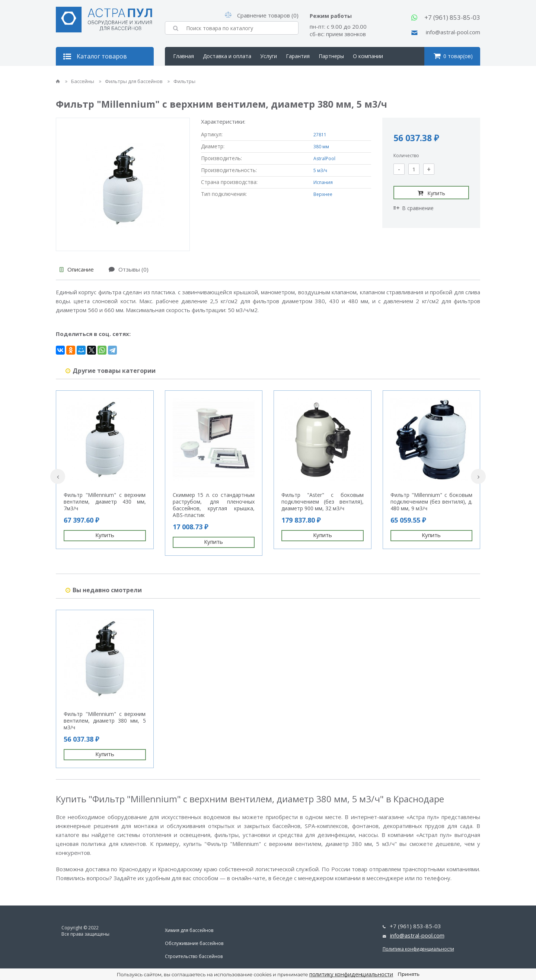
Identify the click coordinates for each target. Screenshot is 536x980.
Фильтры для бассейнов (131, 81)
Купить (431, 193)
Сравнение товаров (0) (262, 15)
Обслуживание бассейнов (194, 943)
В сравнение (414, 208)
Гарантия (298, 56)
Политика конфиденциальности (418, 949)
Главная (184, 56)
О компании (368, 56)
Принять (408, 974)
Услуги (269, 56)
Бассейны (80, 81)
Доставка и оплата (227, 56)
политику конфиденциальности (351, 974)
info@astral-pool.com (453, 32)
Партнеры (331, 56)
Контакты (186, 75)
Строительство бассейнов (194, 956)
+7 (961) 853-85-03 (452, 17)
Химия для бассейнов (189, 930)
